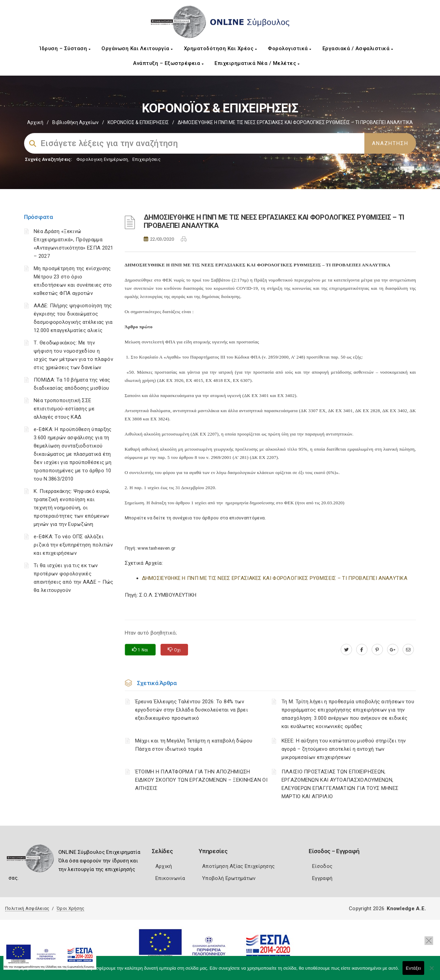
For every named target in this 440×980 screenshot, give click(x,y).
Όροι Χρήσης (70, 908)
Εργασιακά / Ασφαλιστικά (358, 48)
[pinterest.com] (377, 650)
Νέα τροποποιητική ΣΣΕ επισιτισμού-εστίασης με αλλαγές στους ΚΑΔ (64, 409)
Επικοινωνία (170, 878)
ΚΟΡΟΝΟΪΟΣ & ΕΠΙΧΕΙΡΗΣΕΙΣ (138, 122)
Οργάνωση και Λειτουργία (137, 48)
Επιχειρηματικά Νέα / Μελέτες (257, 63)
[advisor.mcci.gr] (408, 650)
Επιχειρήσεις (146, 159)
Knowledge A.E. (406, 909)
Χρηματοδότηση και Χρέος (221, 48)
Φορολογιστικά (290, 48)
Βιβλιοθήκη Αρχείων (75, 122)
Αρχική (35, 122)
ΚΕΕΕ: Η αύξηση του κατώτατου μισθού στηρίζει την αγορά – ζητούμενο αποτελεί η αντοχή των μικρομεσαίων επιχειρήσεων (344, 749)
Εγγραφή (322, 878)
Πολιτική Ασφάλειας (27, 908)
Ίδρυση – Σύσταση (65, 48)
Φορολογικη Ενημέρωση (102, 159)
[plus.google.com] (393, 650)
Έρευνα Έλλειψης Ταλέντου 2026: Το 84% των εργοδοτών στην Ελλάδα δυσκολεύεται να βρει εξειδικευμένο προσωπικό (192, 710)
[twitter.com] (346, 650)
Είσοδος (322, 866)
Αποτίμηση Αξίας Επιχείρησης (238, 866)
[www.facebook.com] (362, 650)
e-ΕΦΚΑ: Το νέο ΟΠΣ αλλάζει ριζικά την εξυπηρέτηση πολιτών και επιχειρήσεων (73, 545)
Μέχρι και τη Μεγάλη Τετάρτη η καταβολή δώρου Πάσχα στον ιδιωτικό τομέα (194, 745)
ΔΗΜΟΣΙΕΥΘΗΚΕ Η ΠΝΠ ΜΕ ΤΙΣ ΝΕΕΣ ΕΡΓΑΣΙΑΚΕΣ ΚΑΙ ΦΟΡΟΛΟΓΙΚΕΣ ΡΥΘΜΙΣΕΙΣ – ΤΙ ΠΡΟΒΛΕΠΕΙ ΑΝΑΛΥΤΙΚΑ (275, 578)
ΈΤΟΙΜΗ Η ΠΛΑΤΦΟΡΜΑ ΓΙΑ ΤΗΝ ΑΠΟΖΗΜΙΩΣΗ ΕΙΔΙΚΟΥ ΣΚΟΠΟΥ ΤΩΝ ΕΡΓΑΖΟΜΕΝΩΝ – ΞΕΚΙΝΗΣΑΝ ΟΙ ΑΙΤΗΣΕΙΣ (201, 780)
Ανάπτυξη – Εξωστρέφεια (168, 63)
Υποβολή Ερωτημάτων (229, 878)
